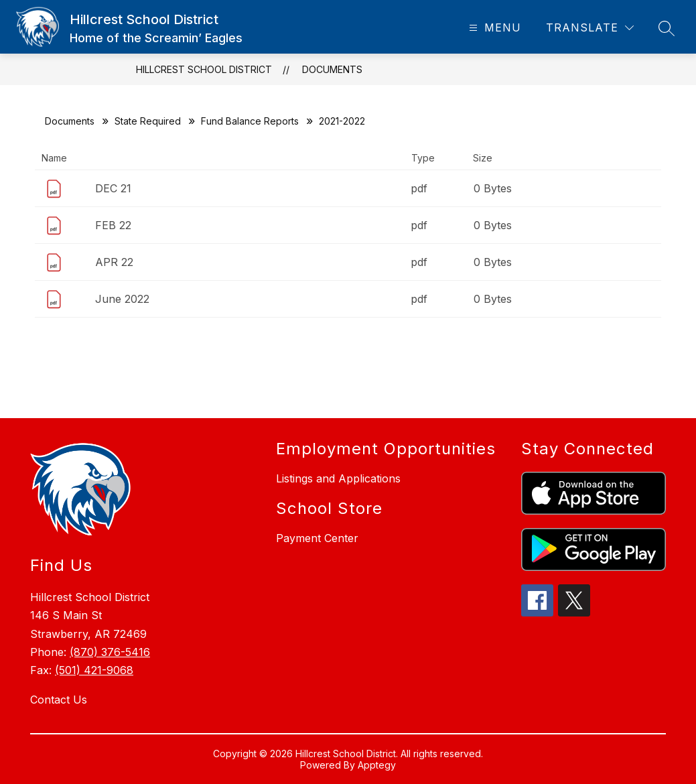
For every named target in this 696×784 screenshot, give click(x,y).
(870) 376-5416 (110, 652)
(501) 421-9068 (94, 670)
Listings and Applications (338, 478)
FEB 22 (113, 225)
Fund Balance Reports (250, 121)
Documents (332, 69)
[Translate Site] (590, 28)
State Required (148, 121)
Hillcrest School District (204, 69)
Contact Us (59, 700)
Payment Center (317, 538)
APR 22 (114, 262)
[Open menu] (493, 28)
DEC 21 (113, 188)
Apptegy (377, 765)
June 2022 (122, 299)
